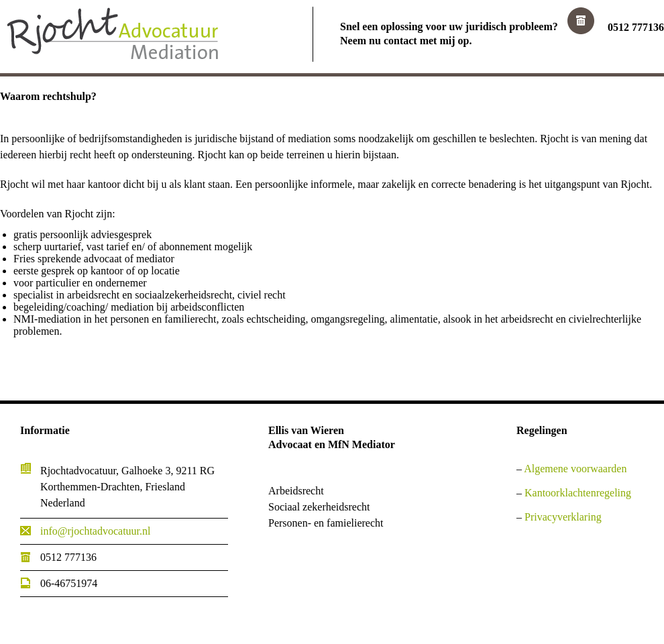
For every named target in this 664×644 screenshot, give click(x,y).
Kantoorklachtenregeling (578, 493)
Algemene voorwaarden (575, 469)
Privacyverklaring (563, 517)
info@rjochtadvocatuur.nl (95, 531)
